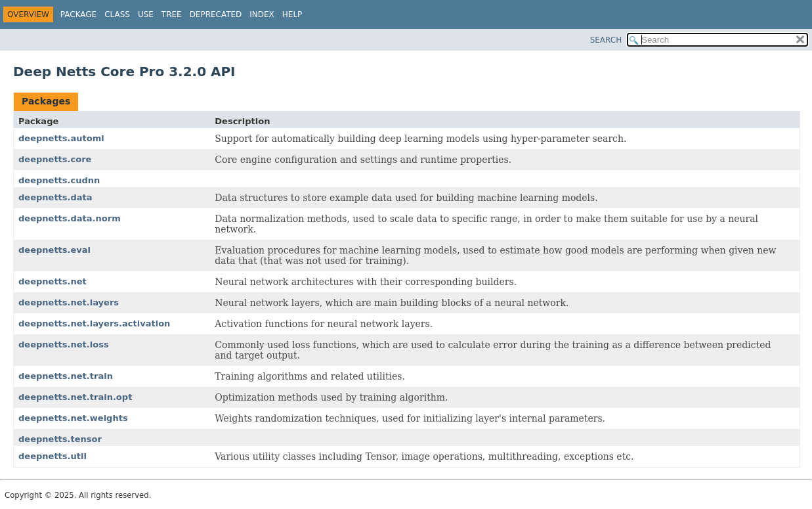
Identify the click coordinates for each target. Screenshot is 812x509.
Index (262, 14)
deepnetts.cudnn (59, 180)
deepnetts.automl (61, 138)
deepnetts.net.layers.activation (94, 323)
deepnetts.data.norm (70, 218)
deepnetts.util (53, 456)
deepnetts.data (55, 197)
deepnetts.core (55, 159)
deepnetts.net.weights (73, 418)
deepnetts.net (53, 281)
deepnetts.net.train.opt (75, 397)
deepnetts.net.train (66, 376)
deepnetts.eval (54, 250)
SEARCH (606, 40)
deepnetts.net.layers (69, 302)
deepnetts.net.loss (64, 344)
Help (292, 14)
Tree (172, 14)
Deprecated (216, 14)
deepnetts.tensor (60, 439)
